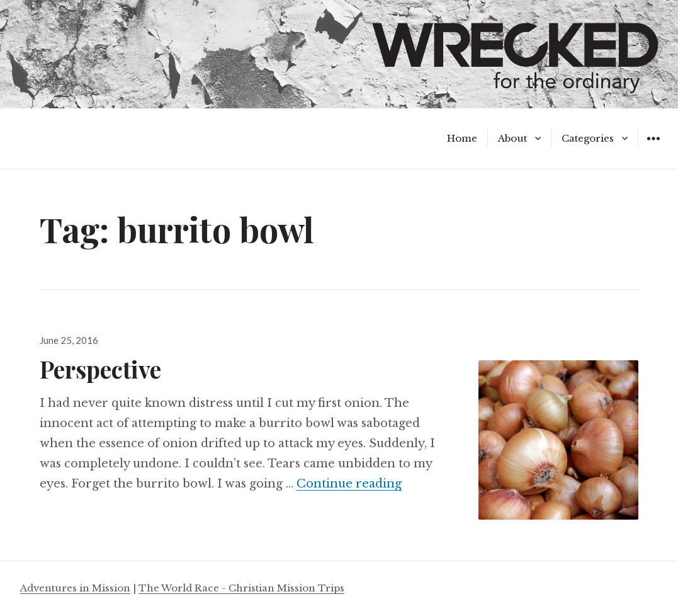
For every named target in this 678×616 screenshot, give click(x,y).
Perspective (100, 369)
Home (462, 138)
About (512, 138)
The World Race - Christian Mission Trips (241, 588)
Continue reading (349, 484)
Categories (588, 138)
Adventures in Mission (75, 588)
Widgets (653, 148)
